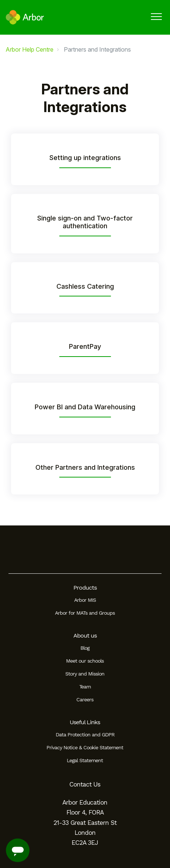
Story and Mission (85, 674)
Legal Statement (85, 760)
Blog (85, 648)
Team (85, 687)
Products (85, 588)
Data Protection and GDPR (85, 735)
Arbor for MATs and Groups (85, 613)
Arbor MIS (85, 600)
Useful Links (85, 722)
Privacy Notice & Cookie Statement (85, 747)
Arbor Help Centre (30, 49)
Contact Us (85, 784)
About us (85, 636)
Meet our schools (85, 661)
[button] (156, 16)
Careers (85, 699)
